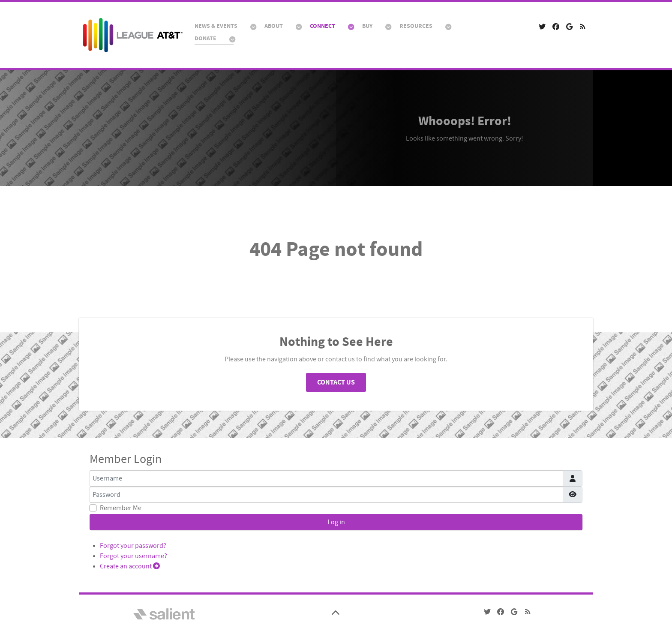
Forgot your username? (133, 556)
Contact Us (336, 382)
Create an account (130, 566)
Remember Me (121, 508)
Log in (336, 522)
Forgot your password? (133, 546)
